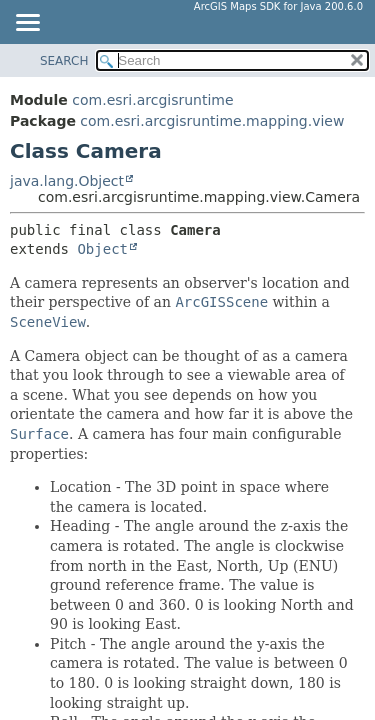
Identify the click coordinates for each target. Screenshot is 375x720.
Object (102, 249)
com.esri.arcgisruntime (152, 100)
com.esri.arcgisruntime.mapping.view (212, 121)
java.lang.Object (67, 181)
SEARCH (64, 61)
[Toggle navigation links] (27, 24)
